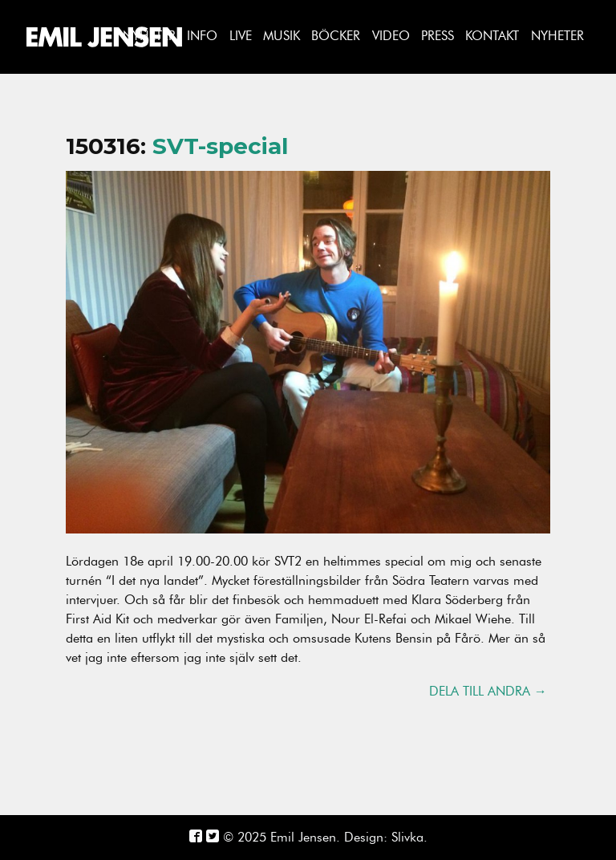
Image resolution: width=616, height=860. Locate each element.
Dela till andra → (488, 692)
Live (241, 36)
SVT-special (220, 146)
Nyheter (557, 36)
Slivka (407, 837)
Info (202, 36)
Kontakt (492, 36)
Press (438, 36)
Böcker (336, 36)
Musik (282, 36)
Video (391, 36)
